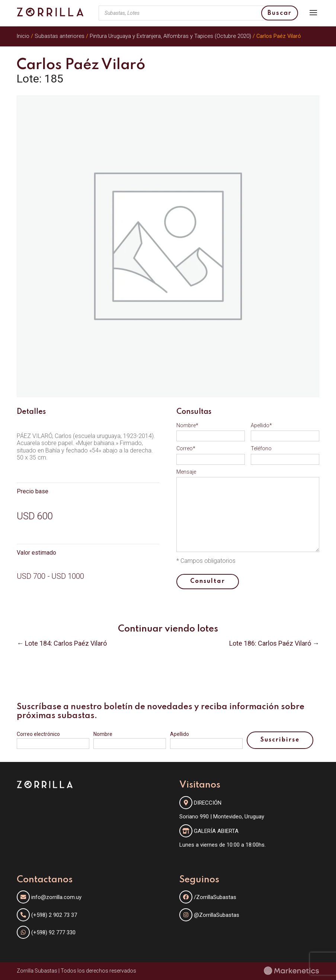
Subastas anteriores (60, 36)
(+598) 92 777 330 (53, 932)
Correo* (186, 448)
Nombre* (187, 425)
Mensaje (186, 472)
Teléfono (261, 448)
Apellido (180, 734)
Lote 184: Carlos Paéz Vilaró (66, 643)
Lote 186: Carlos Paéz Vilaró (270, 643)
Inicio (23, 36)
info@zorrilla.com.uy (56, 897)
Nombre (103, 734)
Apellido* (261, 425)
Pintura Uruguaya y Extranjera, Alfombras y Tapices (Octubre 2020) (170, 36)
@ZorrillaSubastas (209, 915)
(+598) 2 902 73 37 (54, 915)
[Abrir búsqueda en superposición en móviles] (198, 13)
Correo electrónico (38, 734)
